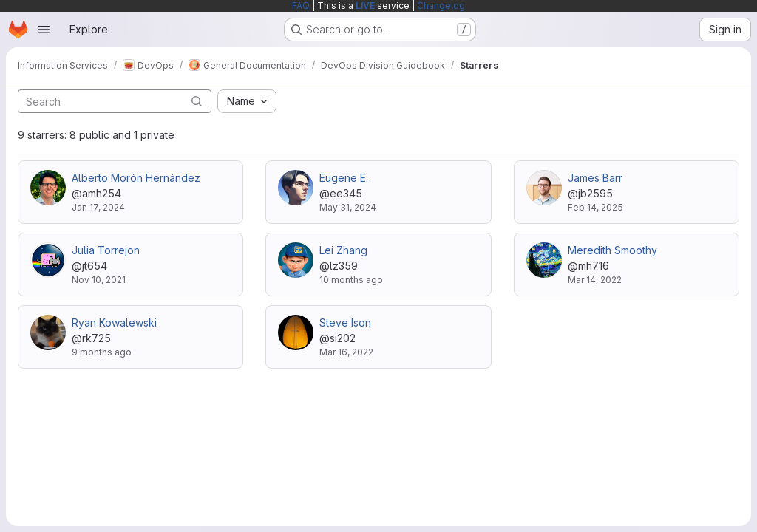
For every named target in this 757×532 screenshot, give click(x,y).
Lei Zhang (343, 250)
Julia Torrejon (106, 250)
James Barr (595, 178)
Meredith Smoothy (612, 250)
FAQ (301, 6)
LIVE (365, 6)
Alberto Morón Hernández (136, 178)
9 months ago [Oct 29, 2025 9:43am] (102, 352)
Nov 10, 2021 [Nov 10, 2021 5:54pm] (99, 280)
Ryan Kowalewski (114, 323)
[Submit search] (197, 101)
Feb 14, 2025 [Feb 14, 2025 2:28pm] (595, 207)
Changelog (441, 6)
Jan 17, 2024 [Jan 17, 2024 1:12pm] (98, 207)
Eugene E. (344, 178)
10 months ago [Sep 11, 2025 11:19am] (351, 280)
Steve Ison (345, 323)
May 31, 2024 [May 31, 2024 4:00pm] (348, 207)
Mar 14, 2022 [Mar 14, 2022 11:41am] (595, 280)
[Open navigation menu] (44, 30)
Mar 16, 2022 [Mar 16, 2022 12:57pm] (346, 352)
